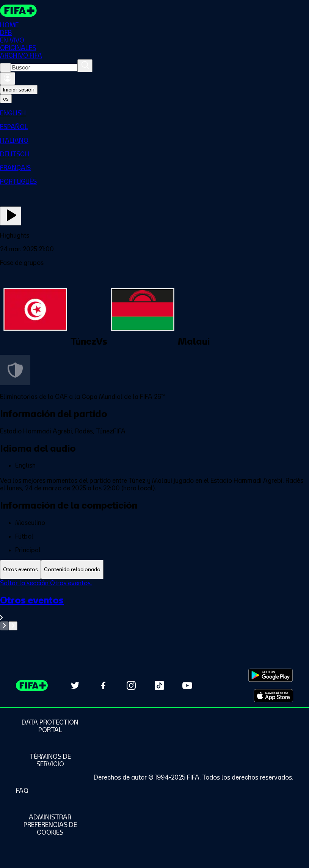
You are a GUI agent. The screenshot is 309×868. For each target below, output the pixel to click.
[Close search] (5, 68)
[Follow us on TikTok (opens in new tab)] (159, 685)
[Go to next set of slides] (13, 626)
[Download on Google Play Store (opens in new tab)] (271, 675)
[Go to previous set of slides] (4, 626)
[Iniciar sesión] (8, 79)
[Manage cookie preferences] (50, 825)
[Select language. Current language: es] (6, 99)
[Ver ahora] (11, 216)
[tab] (20, 569)
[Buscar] (85, 66)
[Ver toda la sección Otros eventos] (154, 608)
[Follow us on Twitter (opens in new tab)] (75, 685)
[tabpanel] (154, 605)
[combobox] (44, 68)
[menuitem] (154, 113)
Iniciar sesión (19, 90)
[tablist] (154, 569)
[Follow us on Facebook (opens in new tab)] (103, 685)
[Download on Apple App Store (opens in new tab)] (273, 696)
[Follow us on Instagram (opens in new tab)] (131, 685)
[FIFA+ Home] (18, 11)
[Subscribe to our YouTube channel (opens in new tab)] (187, 685)
